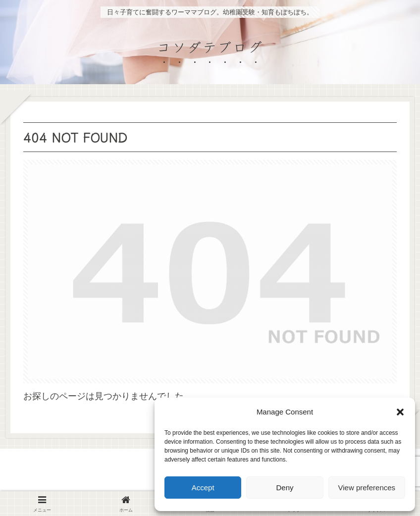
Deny (285, 488)
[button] (400, 412)
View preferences (367, 488)
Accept (203, 488)
